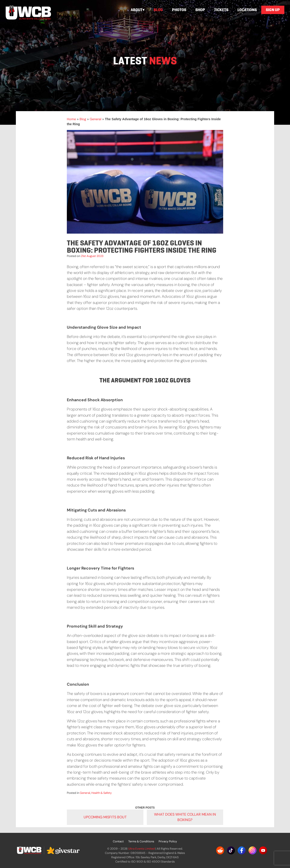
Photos (179, 10)
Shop (200, 10)
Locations (247, 10)
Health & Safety (101, 793)
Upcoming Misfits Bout (105, 817)
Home (71, 119)
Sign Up (273, 10)
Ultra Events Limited (141, 849)
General (95, 119)
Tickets (221, 10)
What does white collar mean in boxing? (185, 817)
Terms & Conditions (141, 841)
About (137, 10)
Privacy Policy (168, 841)
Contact (118, 841)
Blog (158, 10)
